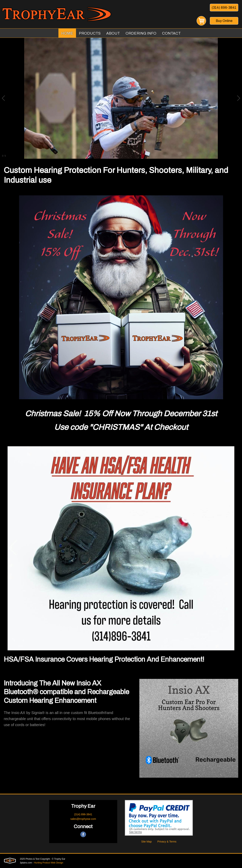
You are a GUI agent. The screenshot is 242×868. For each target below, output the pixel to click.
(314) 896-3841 (224, 8)
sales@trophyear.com (83, 819)
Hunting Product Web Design (49, 863)
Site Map (146, 842)
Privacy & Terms (167, 842)
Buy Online (224, 21)
